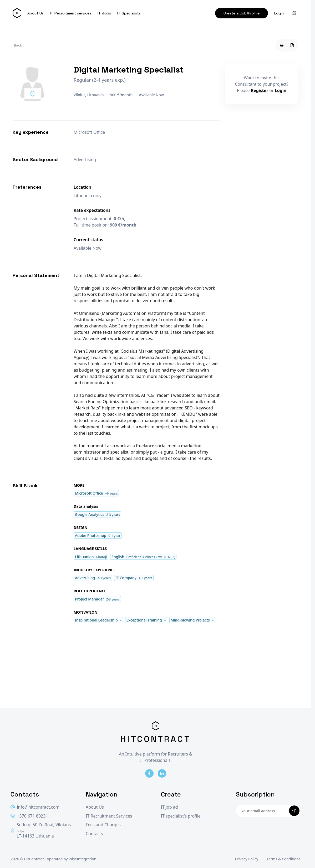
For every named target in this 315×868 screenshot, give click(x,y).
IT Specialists (129, 13)
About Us (35, 13)
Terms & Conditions (284, 859)
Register (260, 90)
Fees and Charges (103, 825)
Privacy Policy (247, 859)
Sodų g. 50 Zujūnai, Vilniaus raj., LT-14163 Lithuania (41, 830)
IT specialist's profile (181, 816)
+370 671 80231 (29, 816)
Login (279, 13)
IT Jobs (104, 13)
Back (18, 45)
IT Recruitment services (71, 13)
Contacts (94, 834)
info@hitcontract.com (35, 807)
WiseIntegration (82, 859)
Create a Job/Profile (242, 13)
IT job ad (169, 807)
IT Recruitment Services (109, 816)
